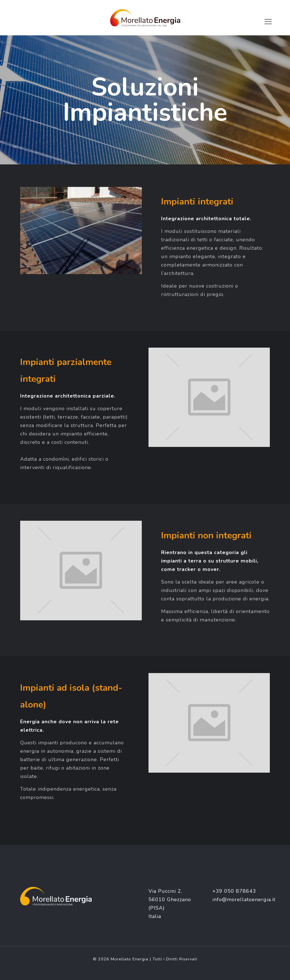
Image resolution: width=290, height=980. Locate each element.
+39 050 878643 (234, 891)
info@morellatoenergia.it (244, 899)
